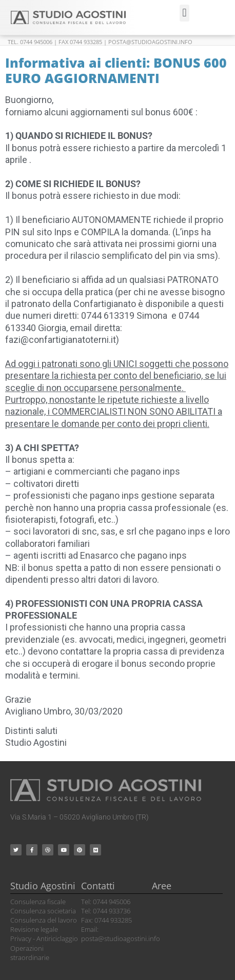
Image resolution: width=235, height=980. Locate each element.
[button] (184, 13)
